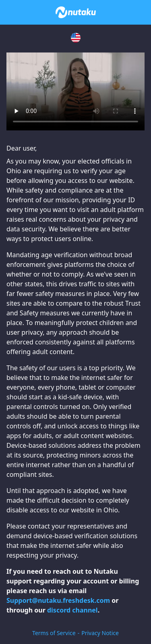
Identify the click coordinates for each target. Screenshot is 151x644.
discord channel (72, 610)
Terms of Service (54, 633)
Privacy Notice (100, 633)
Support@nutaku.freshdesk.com (58, 600)
